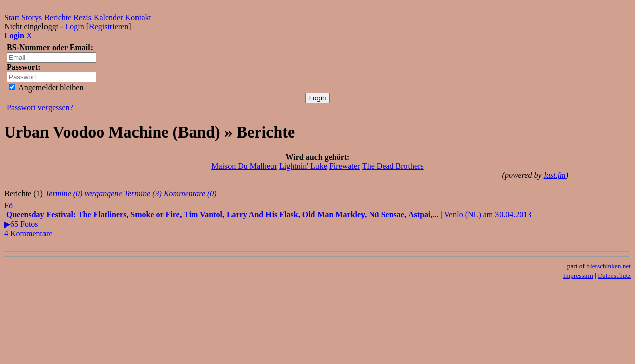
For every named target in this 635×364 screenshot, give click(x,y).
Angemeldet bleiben (46, 88)
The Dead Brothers (393, 166)
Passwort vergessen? (40, 107)
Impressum (578, 275)
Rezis (82, 17)
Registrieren (109, 27)
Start (12, 17)
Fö (8, 206)
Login (74, 27)
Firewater (345, 166)
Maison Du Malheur (244, 166)
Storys (32, 17)
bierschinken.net (609, 266)
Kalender (108, 17)
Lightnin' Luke (303, 166)
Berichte (58, 17)
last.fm (555, 175)
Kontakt (139, 17)
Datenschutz (614, 275)
